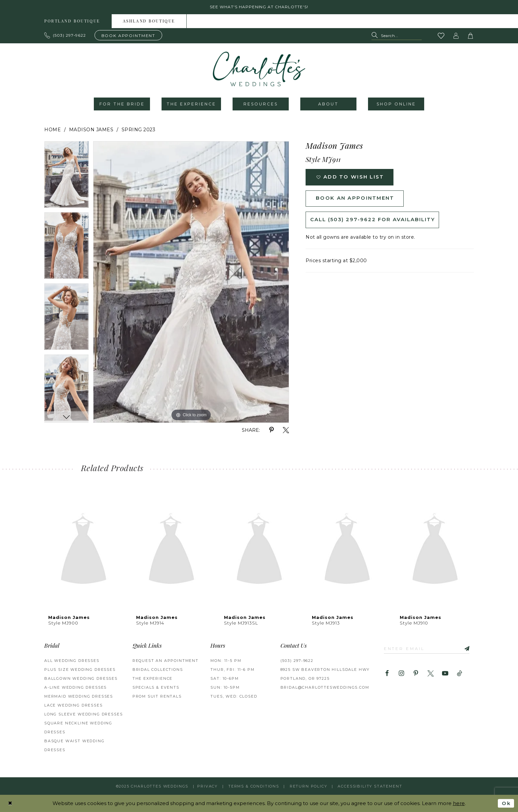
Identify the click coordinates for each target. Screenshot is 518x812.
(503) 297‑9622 (297, 661)
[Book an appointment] (129, 35)
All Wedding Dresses (72, 661)
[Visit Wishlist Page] (441, 36)
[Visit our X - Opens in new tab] (431, 674)
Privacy (207, 786)
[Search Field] (397, 36)
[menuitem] (72, 21)
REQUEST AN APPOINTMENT (166, 661)
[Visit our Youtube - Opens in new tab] (445, 674)
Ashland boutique (149, 21)
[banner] (259, 69)
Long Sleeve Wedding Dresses (83, 714)
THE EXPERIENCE (153, 679)
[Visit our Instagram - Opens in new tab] (402, 674)
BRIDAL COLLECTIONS (158, 670)
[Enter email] (427, 649)
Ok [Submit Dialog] (506, 803)
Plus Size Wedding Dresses (80, 670)
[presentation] (84, 551)
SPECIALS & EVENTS (156, 688)
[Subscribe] (465, 649)
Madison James (91, 130)
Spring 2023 (139, 130)
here (459, 803)
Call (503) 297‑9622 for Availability (373, 220)
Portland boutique (72, 21)
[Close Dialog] (10, 803)
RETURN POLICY (309, 786)
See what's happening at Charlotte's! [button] (259, 7)
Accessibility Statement (370, 786)
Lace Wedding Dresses (74, 706)
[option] (66, 177)
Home (53, 130)
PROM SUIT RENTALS (157, 697)
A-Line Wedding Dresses (75, 688)
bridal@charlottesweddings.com (325, 688)
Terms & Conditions (254, 786)
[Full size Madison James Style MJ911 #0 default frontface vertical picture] (191, 282)
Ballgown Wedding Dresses (81, 679)
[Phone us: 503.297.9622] (65, 35)
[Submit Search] (376, 36)
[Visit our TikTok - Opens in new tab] (460, 674)
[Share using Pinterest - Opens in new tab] (271, 431)
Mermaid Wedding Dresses (79, 697)
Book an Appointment (355, 199)
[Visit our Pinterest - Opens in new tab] (416, 674)
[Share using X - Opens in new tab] (286, 431)
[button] (456, 36)
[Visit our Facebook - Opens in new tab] (387, 674)
